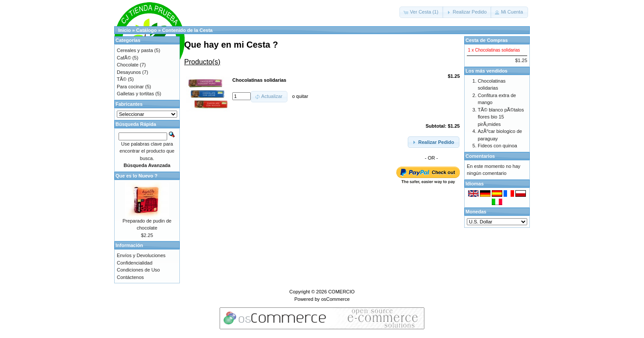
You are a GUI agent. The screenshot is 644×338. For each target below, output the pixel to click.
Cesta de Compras (487, 40)
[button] (422, 12)
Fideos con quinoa (497, 146)
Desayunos (129, 72)
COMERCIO (341, 292)
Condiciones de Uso (138, 270)
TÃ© (122, 79)
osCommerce (335, 299)
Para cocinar (130, 87)
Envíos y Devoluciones (141, 255)
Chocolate (128, 65)
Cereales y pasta (135, 50)
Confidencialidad (135, 263)
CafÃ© (124, 58)
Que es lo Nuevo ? (136, 176)
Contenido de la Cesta (187, 30)
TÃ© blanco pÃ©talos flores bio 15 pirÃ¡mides (501, 117)
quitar (302, 96)
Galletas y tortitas (135, 94)
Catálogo (146, 30)
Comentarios (480, 156)
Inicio (124, 30)
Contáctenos (130, 277)
